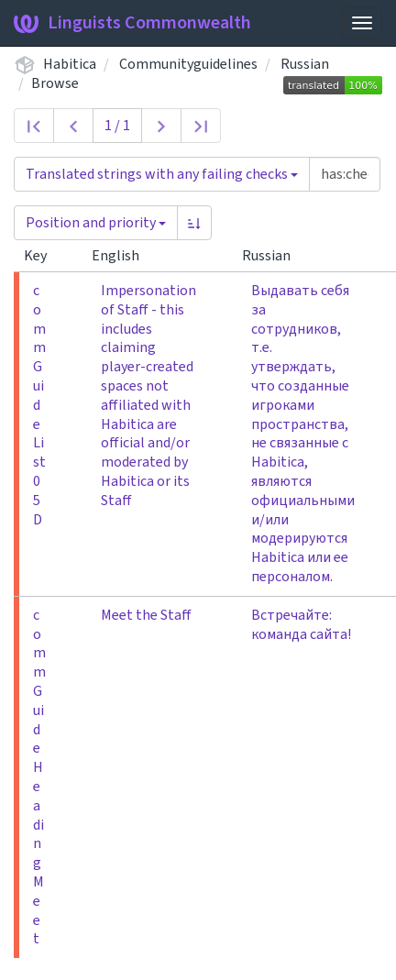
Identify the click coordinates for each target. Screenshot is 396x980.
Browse (55, 83)
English (123, 256)
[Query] (345, 174)
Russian (305, 64)
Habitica (70, 64)
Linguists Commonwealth (132, 23)
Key (43, 256)
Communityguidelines (188, 64)
